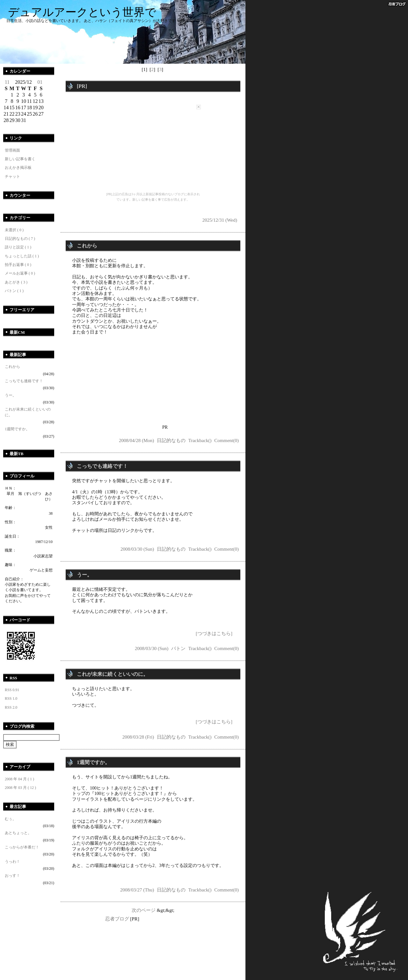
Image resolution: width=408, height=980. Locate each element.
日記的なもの (171, 440)
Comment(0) (226, 440)
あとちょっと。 (18, 833)
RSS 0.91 (12, 690)
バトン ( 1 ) (14, 291)
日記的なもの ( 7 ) (20, 239)
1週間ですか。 (17, 429)
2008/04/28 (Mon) (136, 440)
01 (40, 82)
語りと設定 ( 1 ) (18, 247)
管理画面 (12, 150)
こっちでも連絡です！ (24, 381)
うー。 (11, 395)
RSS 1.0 (11, 698)
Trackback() (200, 440)
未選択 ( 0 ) (14, 230)
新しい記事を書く (20, 159)
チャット (12, 176)
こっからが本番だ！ (22, 847)
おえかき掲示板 (18, 168)
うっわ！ (12, 862)
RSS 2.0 (11, 707)
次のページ (144, 910)
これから (12, 367)
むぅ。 (11, 819)
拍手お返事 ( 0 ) (18, 265)
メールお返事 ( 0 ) (20, 273)
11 (7, 82)
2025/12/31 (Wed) (220, 220)
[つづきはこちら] (214, 633)
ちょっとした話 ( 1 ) (22, 256)
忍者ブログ (117, 919)
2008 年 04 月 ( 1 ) (19, 779)
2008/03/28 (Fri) (138, 737)
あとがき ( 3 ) (16, 282)
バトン (178, 648)
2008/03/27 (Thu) (137, 890)
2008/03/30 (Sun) (137, 549)
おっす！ (12, 876)
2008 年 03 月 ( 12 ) (20, 788)
